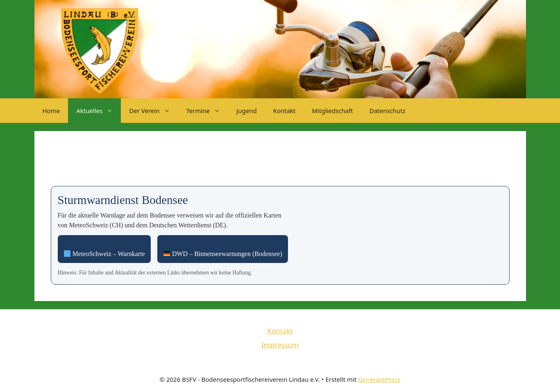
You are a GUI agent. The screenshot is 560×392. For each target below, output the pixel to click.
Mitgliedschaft (333, 111)
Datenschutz (388, 111)
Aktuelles (99, 111)
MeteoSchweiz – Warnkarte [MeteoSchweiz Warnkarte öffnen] (104, 254)
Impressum (280, 345)
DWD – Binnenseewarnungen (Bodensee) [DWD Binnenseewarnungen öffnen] (223, 254)
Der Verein (153, 111)
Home (51, 111)
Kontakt (285, 111)
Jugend (247, 111)
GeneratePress (379, 379)
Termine (207, 111)
